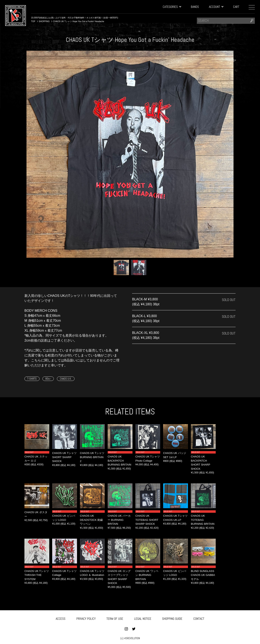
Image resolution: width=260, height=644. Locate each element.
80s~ (48, 379)
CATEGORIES (172, 7)
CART (236, 7)
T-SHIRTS (32, 379)
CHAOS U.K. (66, 379)
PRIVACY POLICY (86, 618)
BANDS (195, 7)
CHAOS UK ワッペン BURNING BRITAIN (147, 575)
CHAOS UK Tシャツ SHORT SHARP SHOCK (64, 457)
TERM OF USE (115, 618)
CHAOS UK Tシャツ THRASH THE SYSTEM (37, 575)
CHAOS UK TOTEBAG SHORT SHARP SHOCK (147, 520)
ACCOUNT (216, 7)
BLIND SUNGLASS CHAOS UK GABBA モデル (203, 575)
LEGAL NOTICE (143, 618)
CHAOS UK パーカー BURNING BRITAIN (119, 520)
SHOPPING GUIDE (172, 618)
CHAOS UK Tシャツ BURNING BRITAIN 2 (92, 457)
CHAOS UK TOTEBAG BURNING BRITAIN (203, 520)
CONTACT (199, 618)
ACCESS (61, 618)
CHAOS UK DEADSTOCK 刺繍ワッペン (91, 520)
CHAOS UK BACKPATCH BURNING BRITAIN (119, 461)
